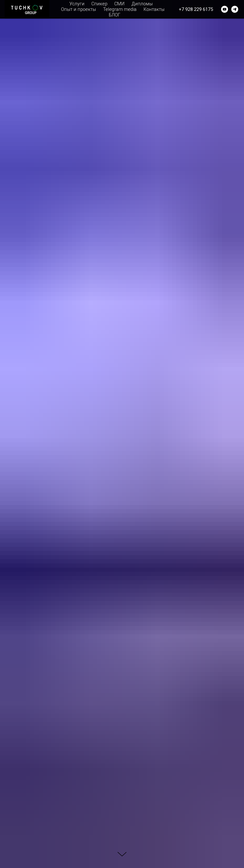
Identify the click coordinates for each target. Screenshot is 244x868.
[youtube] (225, 9)
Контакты (154, 9)
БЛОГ (115, 15)
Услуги (77, 4)
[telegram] (235, 9)
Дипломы (142, 4)
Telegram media (120, 9)
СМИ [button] (119, 4)
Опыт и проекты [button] (79, 9)
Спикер (99, 4)
